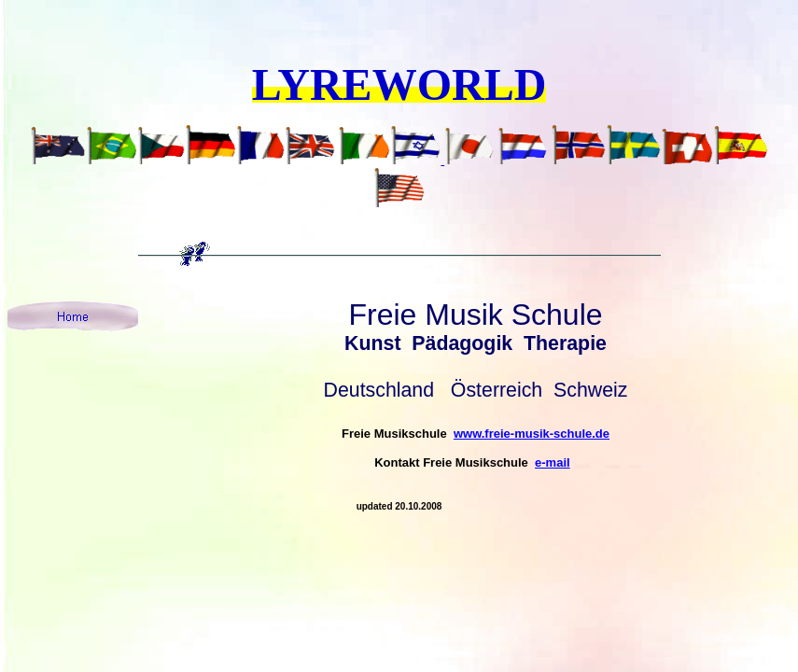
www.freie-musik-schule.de (532, 434)
